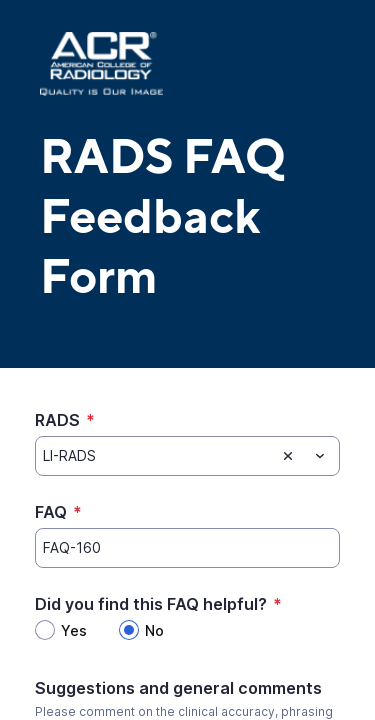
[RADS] (155, 456)
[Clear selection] (288, 456)
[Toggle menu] (320, 456)
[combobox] (187, 456)
